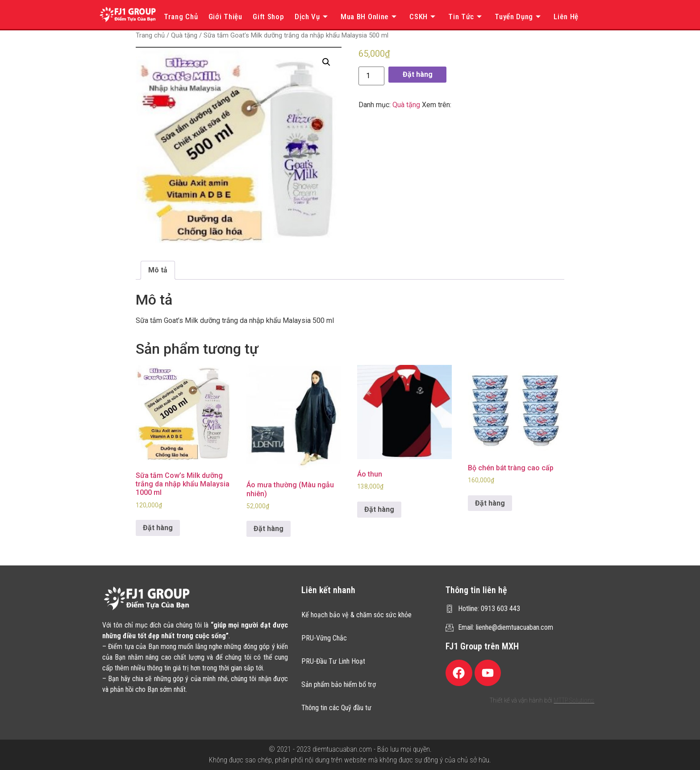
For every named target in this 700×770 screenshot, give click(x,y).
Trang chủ (181, 17)
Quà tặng (184, 35)
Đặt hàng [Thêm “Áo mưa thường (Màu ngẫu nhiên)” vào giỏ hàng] (269, 529)
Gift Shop (268, 17)
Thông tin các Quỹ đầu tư (336, 708)
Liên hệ (566, 17)
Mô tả (158, 270)
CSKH (424, 17)
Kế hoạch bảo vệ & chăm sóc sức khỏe (356, 615)
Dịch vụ (312, 17)
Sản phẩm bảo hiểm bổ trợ (339, 684)
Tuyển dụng (519, 17)
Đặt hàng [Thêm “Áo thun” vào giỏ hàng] (379, 509)
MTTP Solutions (574, 700)
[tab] (158, 270)
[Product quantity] (371, 76)
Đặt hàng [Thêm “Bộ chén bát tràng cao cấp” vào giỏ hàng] (490, 503)
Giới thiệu (225, 17)
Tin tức (466, 17)
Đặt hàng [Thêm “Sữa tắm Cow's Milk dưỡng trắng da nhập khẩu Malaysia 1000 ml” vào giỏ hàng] (158, 528)
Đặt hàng (418, 74)
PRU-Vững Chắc (324, 638)
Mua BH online (370, 17)
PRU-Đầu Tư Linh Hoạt (333, 661)
